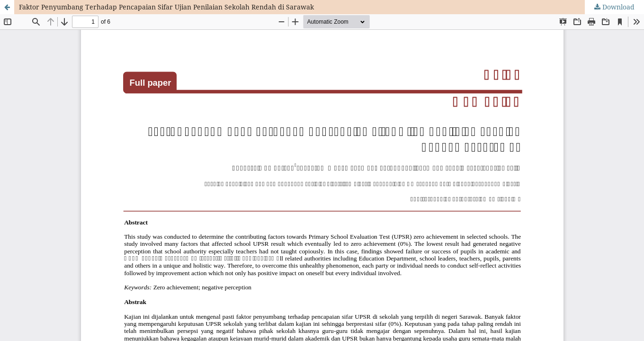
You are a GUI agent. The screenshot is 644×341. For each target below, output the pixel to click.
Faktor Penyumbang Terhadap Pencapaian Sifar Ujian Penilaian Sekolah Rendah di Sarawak (166, 7)
